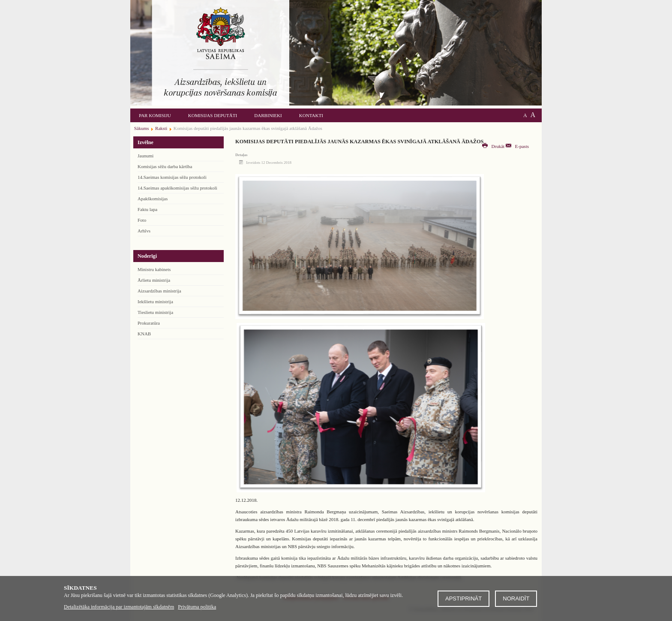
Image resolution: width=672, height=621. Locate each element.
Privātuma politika (197, 607)
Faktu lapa (147, 209)
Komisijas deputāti (213, 115)
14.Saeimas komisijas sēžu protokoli (172, 177)
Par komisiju (155, 115)
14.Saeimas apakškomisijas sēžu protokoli (177, 188)
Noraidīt (516, 598)
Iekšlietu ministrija (155, 301)
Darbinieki (268, 115)
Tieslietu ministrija (155, 312)
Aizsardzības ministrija (159, 291)
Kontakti (311, 115)
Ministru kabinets (154, 269)
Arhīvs (144, 231)
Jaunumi (145, 156)
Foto (142, 220)
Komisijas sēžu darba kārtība (165, 166)
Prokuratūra (149, 323)
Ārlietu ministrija (154, 280)
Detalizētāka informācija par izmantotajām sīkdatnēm (119, 607)
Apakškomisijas (153, 199)
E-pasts (517, 146)
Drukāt (494, 146)
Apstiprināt (463, 598)
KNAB (144, 334)
